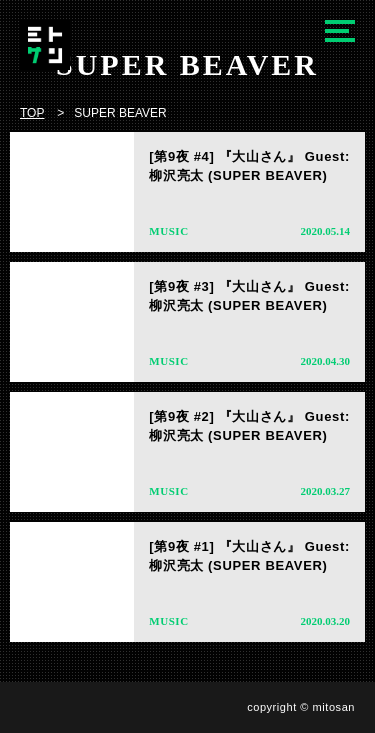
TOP (32, 113)
